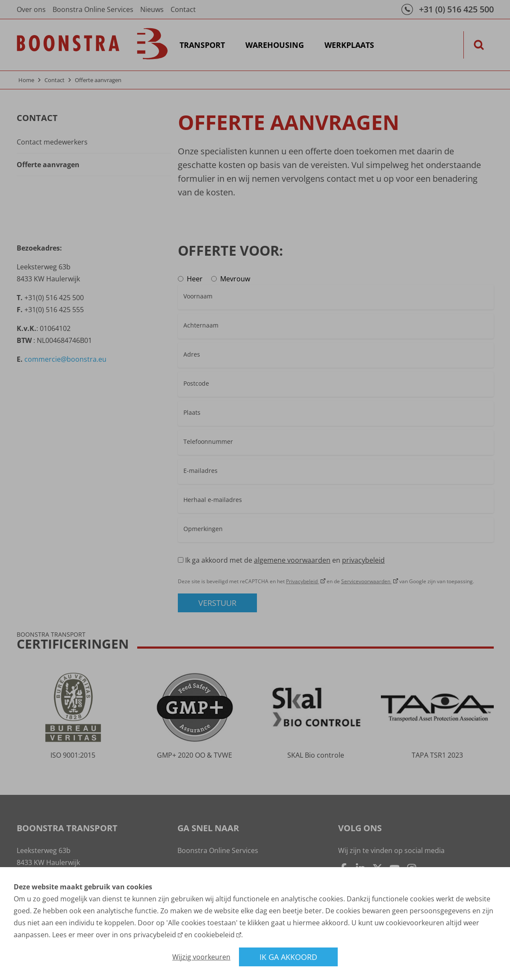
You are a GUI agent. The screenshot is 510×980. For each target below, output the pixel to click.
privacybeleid (155, 935)
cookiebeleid (214, 935)
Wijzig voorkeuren (201, 957)
